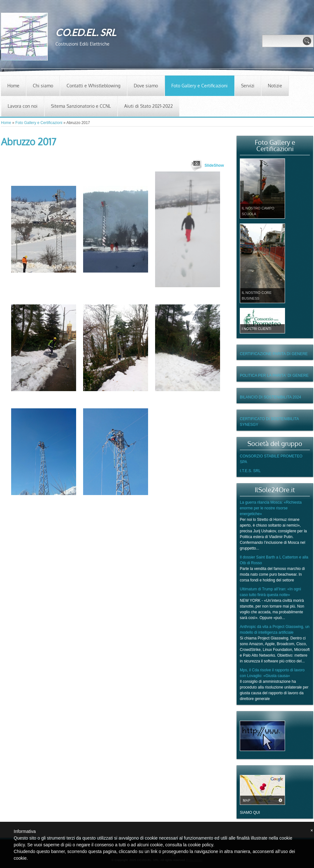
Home (13, 86)
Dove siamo (146, 86)
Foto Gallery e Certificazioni (200, 86)
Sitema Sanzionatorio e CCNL (81, 106)
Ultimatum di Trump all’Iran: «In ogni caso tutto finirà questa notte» (270, 592)
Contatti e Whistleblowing (93, 86)
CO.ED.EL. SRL (86, 32)
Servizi (248, 86)
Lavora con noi (23, 106)
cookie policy (200, 845)
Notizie (275, 86)
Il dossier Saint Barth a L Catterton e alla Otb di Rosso (274, 560)
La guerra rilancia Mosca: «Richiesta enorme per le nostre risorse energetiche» (271, 508)
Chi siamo (43, 86)
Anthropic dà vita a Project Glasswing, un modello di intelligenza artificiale (275, 630)
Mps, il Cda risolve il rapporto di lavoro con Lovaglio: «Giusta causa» (272, 673)
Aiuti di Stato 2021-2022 (149, 106)
